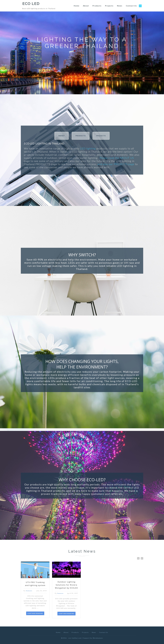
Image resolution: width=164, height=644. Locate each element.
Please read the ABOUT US (117, 158)
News (120, 6)
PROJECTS (101, 136)
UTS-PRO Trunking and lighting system (35, 584)
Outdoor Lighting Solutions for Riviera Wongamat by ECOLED (66, 585)
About (86, 6)
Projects (109, 6)
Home (77, 6)
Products (97, 6)
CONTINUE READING (35, 613)
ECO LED (31, 4)
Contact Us (131, 6)
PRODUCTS (81, 136)
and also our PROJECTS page (116, 164)
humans (29, 591)
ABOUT (62, 136)
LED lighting (88, 148)
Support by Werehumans (93, 638)
